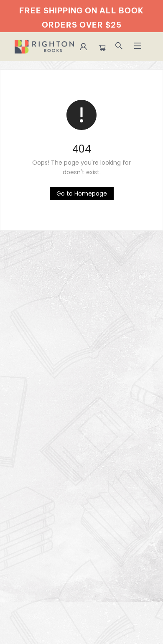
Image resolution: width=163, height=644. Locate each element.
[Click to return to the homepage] (82, 193)
